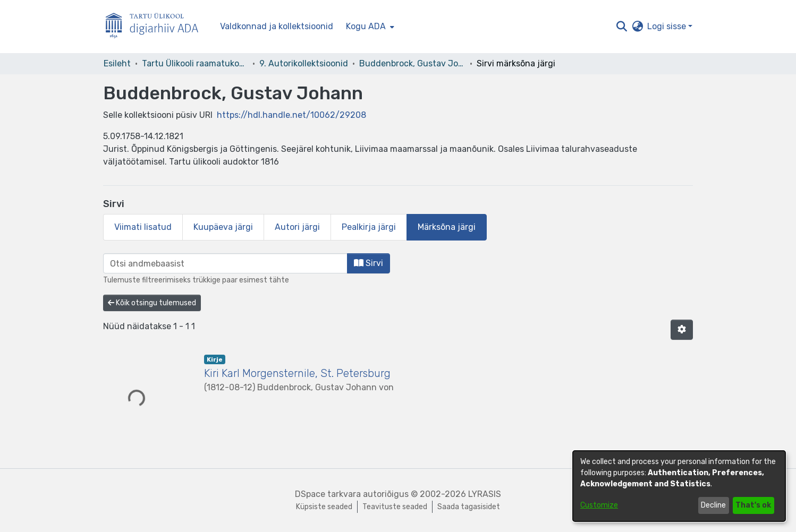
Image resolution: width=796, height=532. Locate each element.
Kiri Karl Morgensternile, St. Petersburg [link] (297, 373)
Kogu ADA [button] (366, 26)
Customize (599, 505)
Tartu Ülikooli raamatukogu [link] (195, 63)
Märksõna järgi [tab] (447, 227)
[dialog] (679, 486)
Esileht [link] (117, 63)
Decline (713, 505)
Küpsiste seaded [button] (324, 507)
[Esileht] (156, 27)
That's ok (753, 505)
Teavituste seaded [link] (395, 507)
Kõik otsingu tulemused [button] (152, 303)
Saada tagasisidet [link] (469, 507)
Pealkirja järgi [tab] (369, 227)
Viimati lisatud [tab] (143, 227)
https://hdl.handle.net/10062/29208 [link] (291, 115)
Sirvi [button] (369, 263)
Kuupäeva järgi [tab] (223, 227)
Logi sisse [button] (668, 26)
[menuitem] (369, 27)
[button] (621, 27)
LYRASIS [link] (485, 494)
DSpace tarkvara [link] (328, 494)
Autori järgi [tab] (297, 227)
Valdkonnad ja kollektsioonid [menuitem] (277, 26)
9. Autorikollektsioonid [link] (304, 63)
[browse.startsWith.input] (225, 263)
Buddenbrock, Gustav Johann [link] (412, 63)
